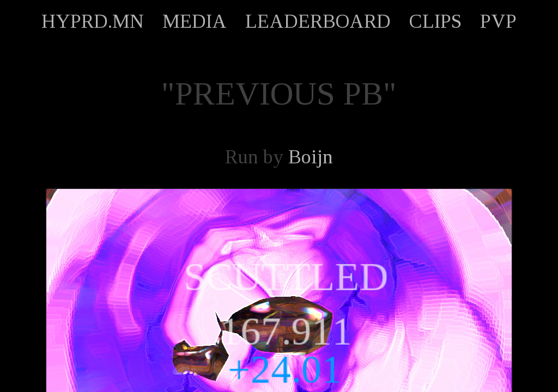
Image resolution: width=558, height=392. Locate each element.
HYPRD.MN (93, 21)
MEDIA (195, 21)
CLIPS (435, 21)
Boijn (311, 157)
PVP (498, 21)
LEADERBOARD (318, 21)
